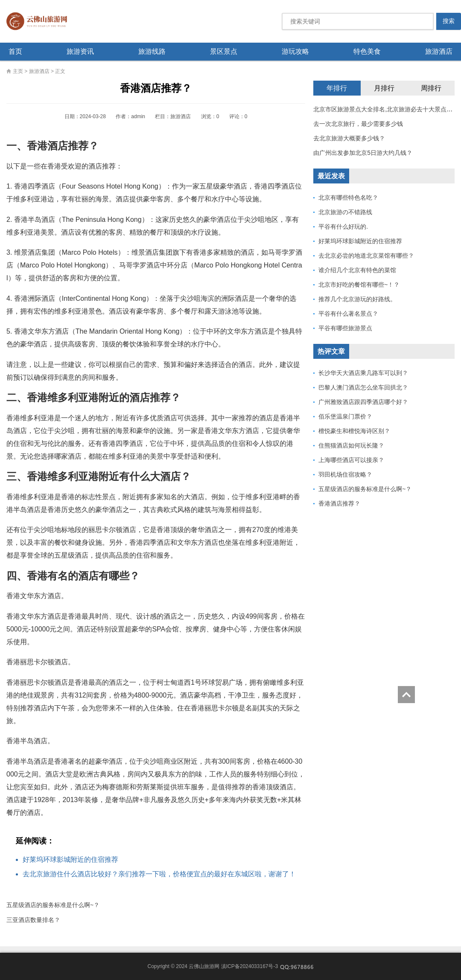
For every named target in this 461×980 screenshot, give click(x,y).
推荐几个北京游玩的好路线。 (357, 299)
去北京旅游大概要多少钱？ (349, 138)
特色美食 (367, 51)
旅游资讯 (80, 51)
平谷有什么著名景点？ (348, 314)
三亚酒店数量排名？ (33, 920)
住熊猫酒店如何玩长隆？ (351, 445)
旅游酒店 (439, 51)
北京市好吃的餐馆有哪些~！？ (359, 285)
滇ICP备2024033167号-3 (249, 966)
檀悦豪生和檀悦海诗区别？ (354, 431)
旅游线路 (152, 51)
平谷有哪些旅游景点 (345, 328)
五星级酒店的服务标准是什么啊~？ (53, 905)
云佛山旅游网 (40, 21)
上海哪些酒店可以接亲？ (351, 460)
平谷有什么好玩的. (343, 227)
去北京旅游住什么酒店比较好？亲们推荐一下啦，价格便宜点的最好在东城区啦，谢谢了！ (159, 874)
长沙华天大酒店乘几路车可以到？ (363, 373)
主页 (18, 71)
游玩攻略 (295, 51)
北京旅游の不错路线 (345, 212)
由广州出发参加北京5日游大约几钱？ (363, 153)
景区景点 (224, 51)
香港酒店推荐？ (339, 503)
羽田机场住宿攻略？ (345, 474)
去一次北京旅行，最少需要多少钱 (358, 124)
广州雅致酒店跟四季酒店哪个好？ (363, 402)
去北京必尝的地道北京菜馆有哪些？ (366, 256)
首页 (15, 51)
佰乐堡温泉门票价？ (345, 416)
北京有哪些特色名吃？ (348, 198)
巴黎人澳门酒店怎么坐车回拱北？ (363, 387)
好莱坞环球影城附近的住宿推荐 (70, 859)
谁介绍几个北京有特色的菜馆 (357, 270)
